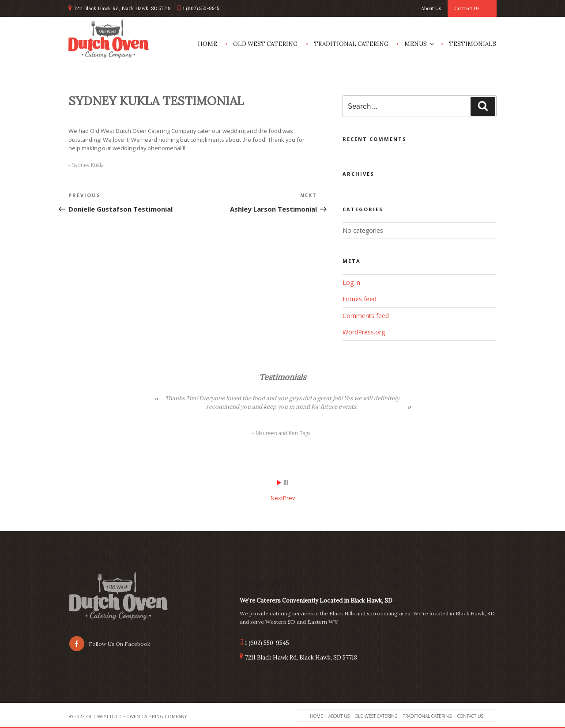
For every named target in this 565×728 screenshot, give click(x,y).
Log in (351, 282)
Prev (289, 498)
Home (207, 44)
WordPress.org (364, 332)
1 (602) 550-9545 (201, 8)
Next (277, 498)
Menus (420, 44)
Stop (286, 483)
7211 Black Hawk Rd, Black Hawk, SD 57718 (122, 8)
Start (279, 483)
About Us (431, 8)
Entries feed (360, 299)
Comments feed (366, 316)
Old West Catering (265, 44)
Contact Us (467, 8)
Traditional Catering (351, 44)
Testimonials (473, 44)
